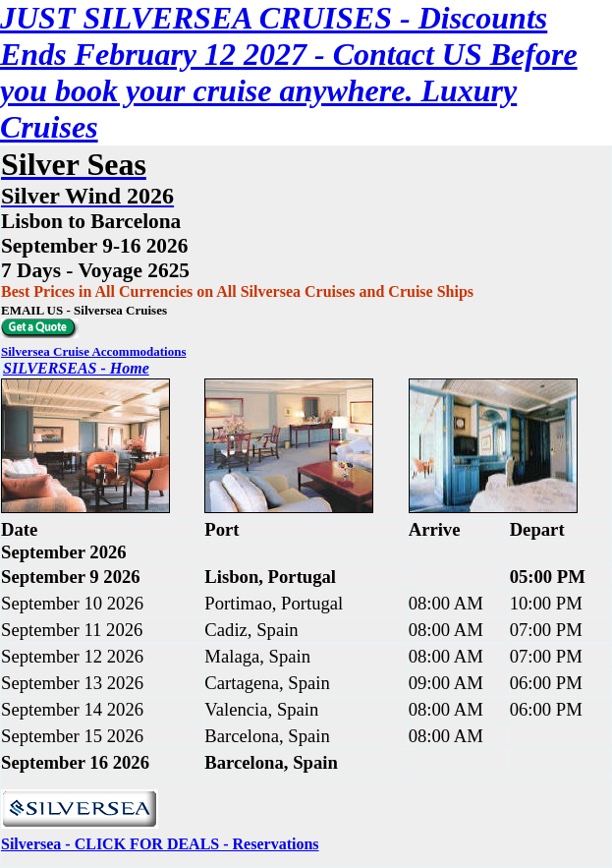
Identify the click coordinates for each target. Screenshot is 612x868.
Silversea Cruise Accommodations (93, 351)
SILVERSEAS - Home (76, 368)
